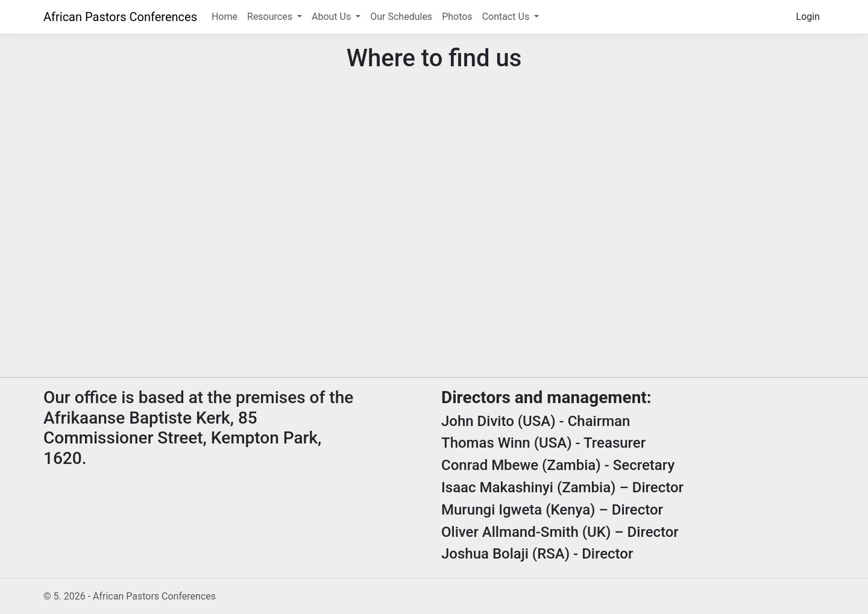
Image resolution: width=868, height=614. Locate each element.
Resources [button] (271, 17)
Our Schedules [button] (401, 17)
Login (808, 17)
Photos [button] (457, 17)
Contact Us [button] (507, 17)
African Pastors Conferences (120, 17)
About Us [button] (332, 17)
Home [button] (225, 17)
